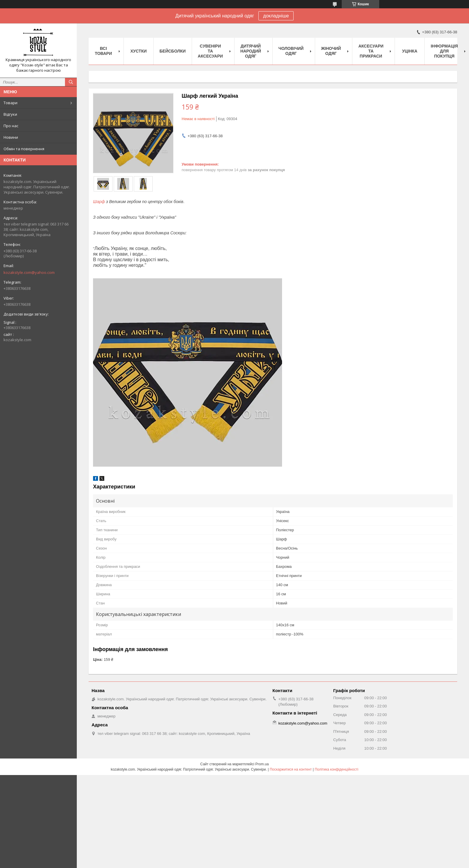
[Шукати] (71, 82)
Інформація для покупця (444, 51)
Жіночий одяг (331, 51)
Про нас (11, 126)
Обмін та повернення (24, 149)
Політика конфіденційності (336, 769)
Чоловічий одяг (291, 51)
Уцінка (410, 51)
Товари (10, 103)
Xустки (139, 51)
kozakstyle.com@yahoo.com (29, 272)
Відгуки (10, 114)
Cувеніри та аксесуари (210, 51)
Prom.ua (262, 764)
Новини (11, 137)
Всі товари (103, 51)
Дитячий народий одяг (251, 51)
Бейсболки (173, 51)
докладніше (276, 16)
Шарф (99, 202)
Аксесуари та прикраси (371, 51)
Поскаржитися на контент (291, 769)
